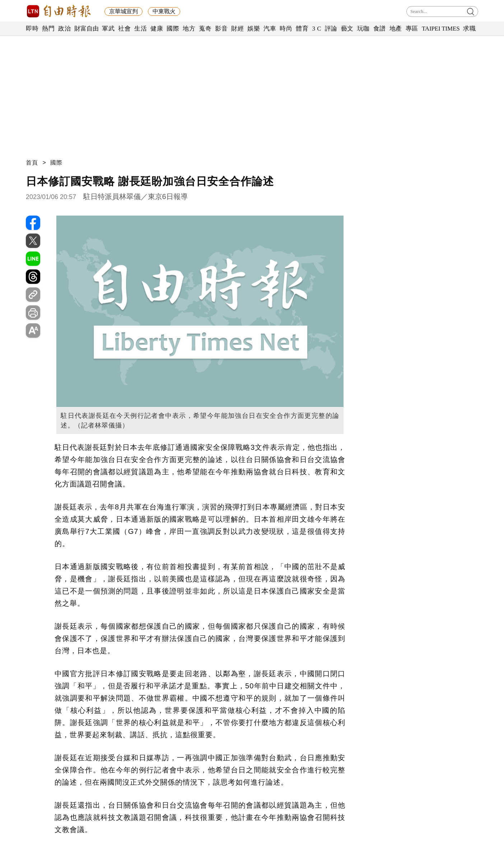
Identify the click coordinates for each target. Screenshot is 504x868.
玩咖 (363, 29)
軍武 (108, 29)
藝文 (347, 29)
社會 (124, 29)
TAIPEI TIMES (441, 29)
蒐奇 (205, 29)
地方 (189, 29)
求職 (469, 29)
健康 (157, 29)
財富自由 (86, 29)
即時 (32, 29)
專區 (412, 29)
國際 (173, 29)
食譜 (380, 29)
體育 (302, 29)
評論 (331, 29)
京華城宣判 (123, 11)
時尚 (286, 29)
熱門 (48, 29)
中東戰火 (164, 11)
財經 (237, 29)
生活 (141, 29)
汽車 (270, 29)
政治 (64, 29)
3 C (317, 29)
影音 (221, 29)
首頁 (32, 163)
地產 (396, 29)
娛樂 (254, 29)
